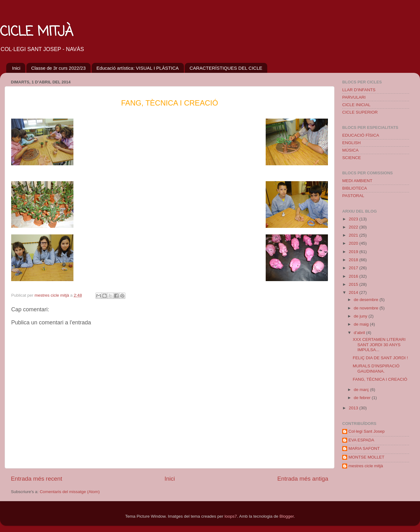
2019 (354, 252)
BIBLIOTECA (355, 188)
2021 (354, 235)
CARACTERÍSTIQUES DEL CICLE (226, 68)
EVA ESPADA (361, 440)
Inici (16, 68)
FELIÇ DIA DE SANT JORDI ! (380, 358)
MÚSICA (350, 150)
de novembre (367, 308)
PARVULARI (354, 97)
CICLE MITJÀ (37, 32)
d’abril (360, 333)
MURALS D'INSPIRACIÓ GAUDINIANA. (376, 368)
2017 (354, 268)
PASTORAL (353, 196)
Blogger (287, 516)
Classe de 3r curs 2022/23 (58, 68)
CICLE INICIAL (356, 105)
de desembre (367, 300)
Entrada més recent (37, 479)
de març (362, 390)
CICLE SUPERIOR (360, 112)
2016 (354, 276)
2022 (354, 227)
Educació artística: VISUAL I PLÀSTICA (138, 68)
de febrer (363, 398)
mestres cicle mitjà (366, 466)
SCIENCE (352, 158)
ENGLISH (351, 143)
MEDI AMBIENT (357, 181)
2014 (354, 292)
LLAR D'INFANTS (359, 90)
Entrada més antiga (303, 479)
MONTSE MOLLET (366, 457)
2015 (354, 284)
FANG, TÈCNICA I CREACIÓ (380, 379)
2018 (354, 260)
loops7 (231, 516)
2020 (354, 243)
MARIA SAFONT (364, 448)
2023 (354, 219)
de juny (361, 316)
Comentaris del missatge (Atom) (70, 492)
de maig (362, 324)
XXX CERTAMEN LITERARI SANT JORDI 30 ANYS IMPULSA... (379, 344)
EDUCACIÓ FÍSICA (361, 135)
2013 (354, 408)
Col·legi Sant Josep (366, 431)
